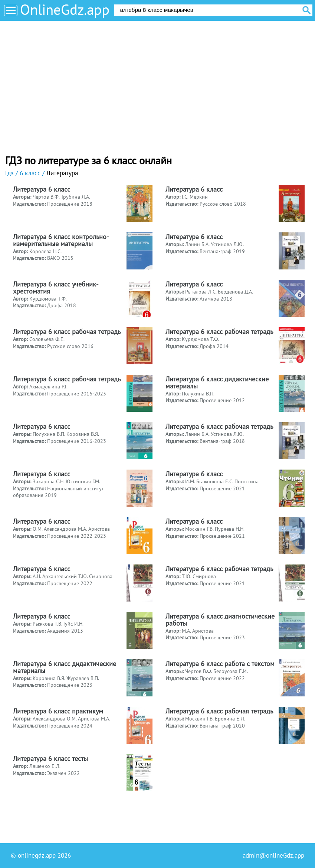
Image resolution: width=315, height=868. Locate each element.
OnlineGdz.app (65, 9)
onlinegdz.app (37, 855)
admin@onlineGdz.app (273, 855)
